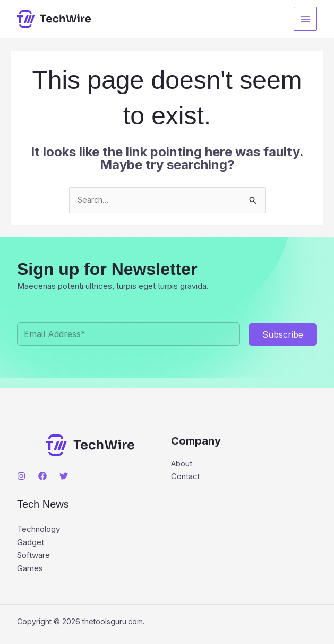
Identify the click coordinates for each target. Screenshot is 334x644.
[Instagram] (21, 476)
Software (33, 555)
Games (30, 568)
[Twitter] (64, 476)
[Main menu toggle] (306, 19)
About (182, 465)
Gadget (31, 543)
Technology (38, 530)
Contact (186, 477)
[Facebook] (42, 476)
